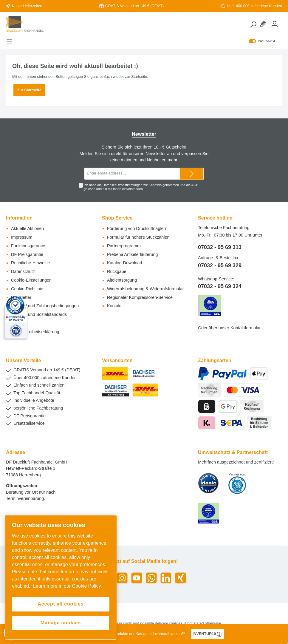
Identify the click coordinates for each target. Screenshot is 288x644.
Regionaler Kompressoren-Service (140, 297)
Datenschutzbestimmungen (122, 185)
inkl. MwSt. (262, 41)
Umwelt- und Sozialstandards (39, 314)
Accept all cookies (61, 604)
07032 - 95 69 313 (220, 247)
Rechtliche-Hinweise (30, 263)
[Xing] (181, 578)
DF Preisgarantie (27, 254)
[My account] (275, 24)
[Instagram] (122, 578)
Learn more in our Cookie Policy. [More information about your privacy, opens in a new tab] (68, 586)
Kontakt (114, 306)
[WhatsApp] (151, 578)
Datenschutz (23, 271)
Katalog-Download (125, 263)
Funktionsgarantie (28, 246)
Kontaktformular (246, 328)
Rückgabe (117, 271)
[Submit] (192, 174)
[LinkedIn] (166, 578)
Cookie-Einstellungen (31, 280)
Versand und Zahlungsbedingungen (45, 306)
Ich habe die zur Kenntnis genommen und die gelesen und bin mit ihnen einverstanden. (141, 187)
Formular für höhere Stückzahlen (138, 237)
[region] (61, 577)
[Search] (253, 24)
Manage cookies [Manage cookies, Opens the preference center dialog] (61, 623)
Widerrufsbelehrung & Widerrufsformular (145, 289)
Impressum (22, 237)
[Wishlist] (264, 24)
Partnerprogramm (124, 246)
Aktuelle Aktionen (27, 228)
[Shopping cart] (282, 21)
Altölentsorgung (122, 280)
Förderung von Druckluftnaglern (137, 228)
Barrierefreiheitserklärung (35, 332)
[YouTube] (137, 578)
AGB (195, 185)
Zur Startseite (29, 90)
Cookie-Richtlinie (27, 289)
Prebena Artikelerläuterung (132, 254)
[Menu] (9, 41)
